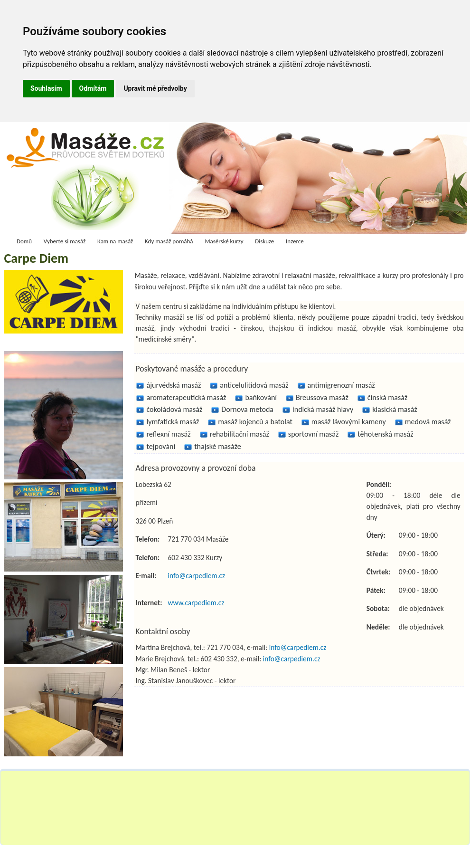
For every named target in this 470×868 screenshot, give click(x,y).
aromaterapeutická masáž (186, 397)
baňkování (261, 397)
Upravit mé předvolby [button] (155, 88)
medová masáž (428, 422)
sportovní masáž (313, 434)
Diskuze (264, 241)
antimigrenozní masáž (341, 385)
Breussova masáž (322, 397)
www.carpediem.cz (196, 603)
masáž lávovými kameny (349, 422)
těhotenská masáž (385, 434)
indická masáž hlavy (323, 409)
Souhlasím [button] (46, 88)
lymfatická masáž (173, 422)
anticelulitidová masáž (254, 385)
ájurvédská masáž (174, 385)
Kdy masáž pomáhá (169, 241)
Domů (24, 241)
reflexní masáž (168, 434)
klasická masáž (395, 409)
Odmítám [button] (93, 88)
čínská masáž (387, 397)
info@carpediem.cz (196, 576)
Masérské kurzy (224, 241)
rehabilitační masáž (240, 434)
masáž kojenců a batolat (255, 422)
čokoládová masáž (174, 409)
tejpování (161, 446)
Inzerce (295, 241)
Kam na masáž (115, 241)
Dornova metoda (247, 409)
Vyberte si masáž (65, 241)
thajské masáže (218, 446)
